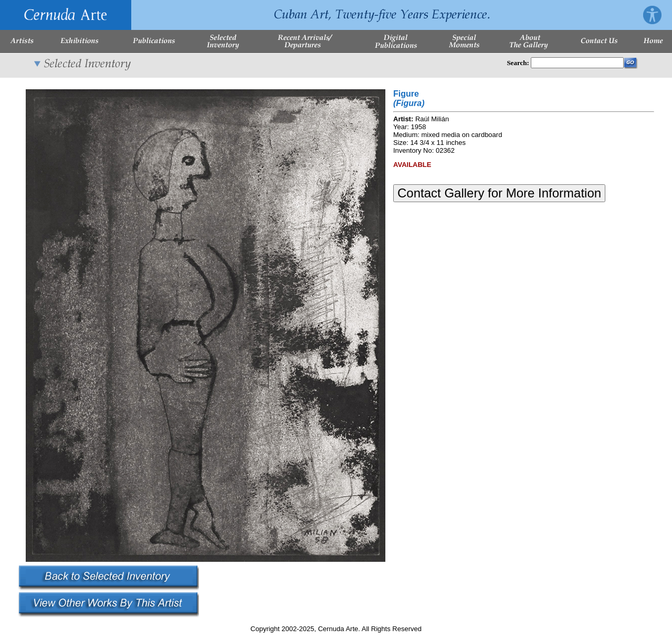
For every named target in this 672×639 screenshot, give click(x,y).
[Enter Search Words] (577, 63)
